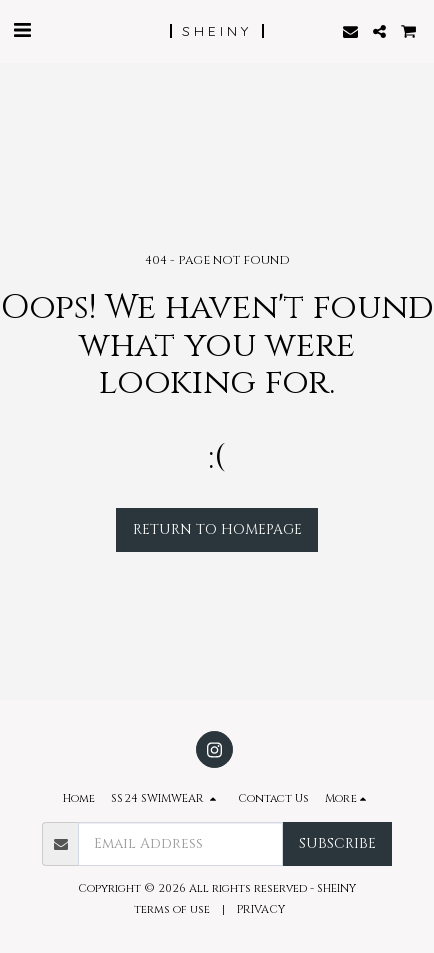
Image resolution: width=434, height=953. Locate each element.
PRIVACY (262, 909)
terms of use (172, 909)
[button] (22, 30)
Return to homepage (217, 529)
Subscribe (337, 843)
